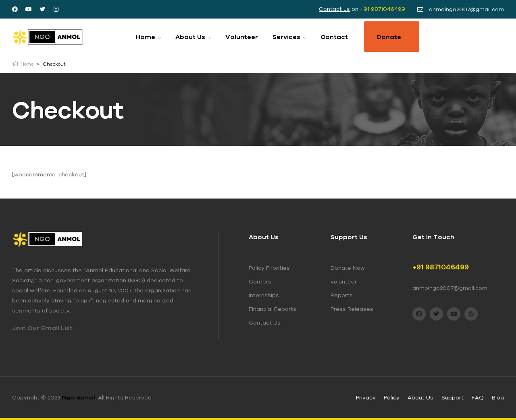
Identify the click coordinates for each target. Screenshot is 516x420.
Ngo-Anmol (79, 397)
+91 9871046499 (383, 9)
